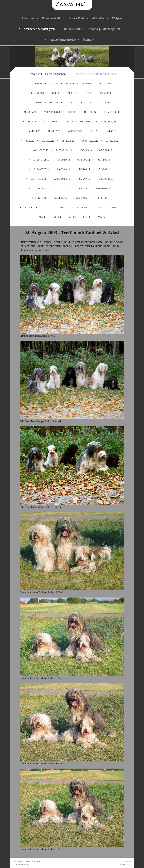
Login (128, 861)
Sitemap (36, 861)
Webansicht (125, 865)
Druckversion (22, 861)
